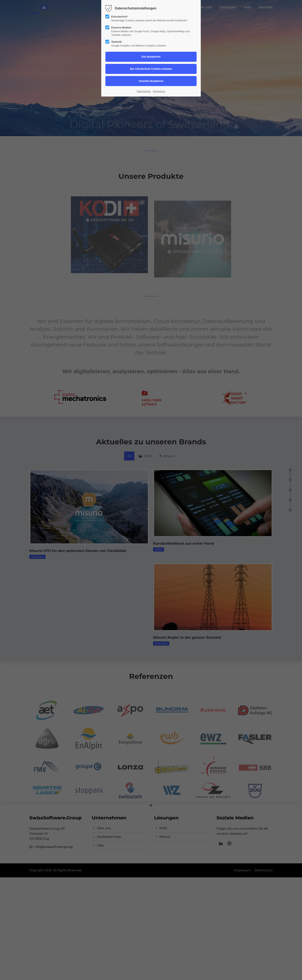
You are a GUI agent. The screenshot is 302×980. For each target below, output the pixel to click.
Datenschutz (144, 91)
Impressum (159, 91)
